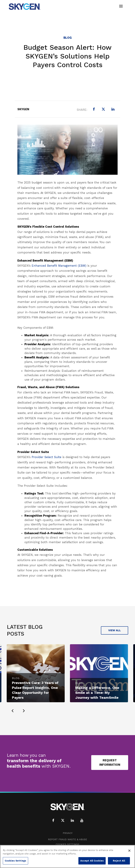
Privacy (68, 833)
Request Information (110, 762)
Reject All (119, 861)
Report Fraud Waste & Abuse (67, 839)
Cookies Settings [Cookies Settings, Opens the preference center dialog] (15, 861)
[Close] (129, 851)
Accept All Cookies (92, 861)
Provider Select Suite (46, 457)
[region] (67, 856)
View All (115, 630)
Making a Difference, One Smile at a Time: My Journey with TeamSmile (97, 693)
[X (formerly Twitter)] (103, 109)
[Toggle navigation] (121, 7)
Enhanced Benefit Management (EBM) (59, 266)
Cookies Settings (67, 844)
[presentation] (12, 711)
